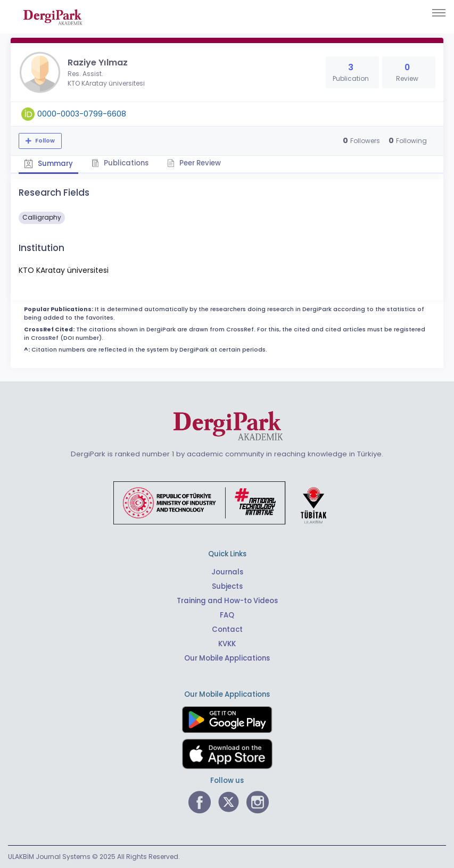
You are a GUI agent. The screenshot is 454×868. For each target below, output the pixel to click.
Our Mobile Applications (227, 658)
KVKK (227, 644)
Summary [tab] (48, 164)
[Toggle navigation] (439, 13)
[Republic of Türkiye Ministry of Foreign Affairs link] (227, 503)
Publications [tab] (120, 163)
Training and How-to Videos (227, 601)
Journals (227, 572)
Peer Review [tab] (194, 163)
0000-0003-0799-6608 (82, 114)
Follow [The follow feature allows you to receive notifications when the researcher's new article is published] (44, 141)
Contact (227, 629)
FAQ (227, 615)
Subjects (227, 586)
